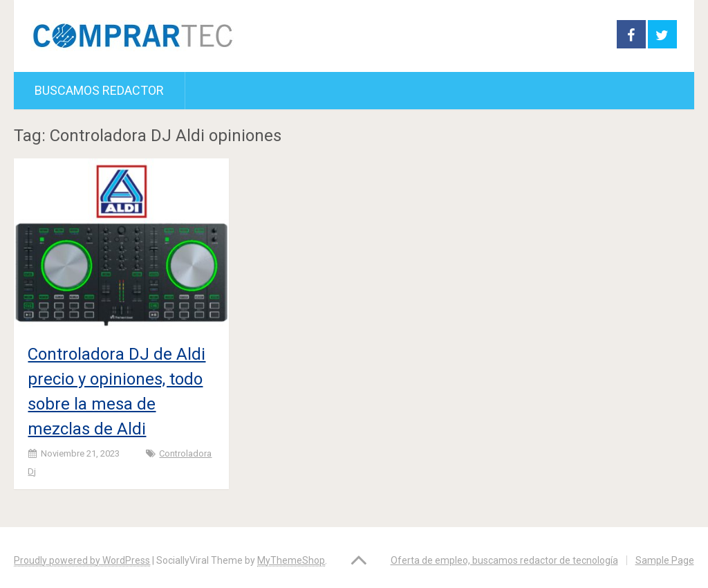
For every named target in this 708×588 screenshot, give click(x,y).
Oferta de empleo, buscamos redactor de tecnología (504, 560)
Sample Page (665, 560)
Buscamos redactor (99, 90)
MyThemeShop (291, 560)
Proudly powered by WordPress (82, 560)
